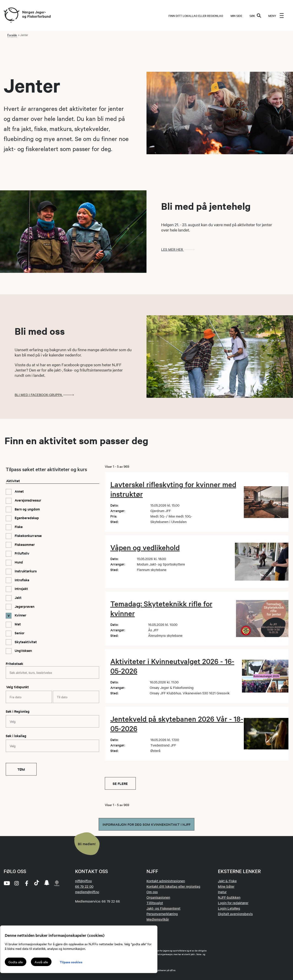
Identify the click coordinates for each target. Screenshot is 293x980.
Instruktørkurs (25, 571)
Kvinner (20, 615)
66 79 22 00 (84, 886)
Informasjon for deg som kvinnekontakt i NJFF (146, 824)
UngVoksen (23, 650)
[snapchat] (47, 883)
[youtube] (6, 883)
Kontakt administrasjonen (166, 881)
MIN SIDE (236, 16)
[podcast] (57, 883)
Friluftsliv (22, 553)
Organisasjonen (158, 897)
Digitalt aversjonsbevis (235, 914)
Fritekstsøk (14, 663)
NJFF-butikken (229, 897)
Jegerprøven (24, 606)
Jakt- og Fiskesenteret (163, 908)
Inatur (222, 892)
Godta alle (16, 962)
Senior (19, 633)
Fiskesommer (24, 544)
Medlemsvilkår (158, 919)
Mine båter (226, 886)
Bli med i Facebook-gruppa (46, 395)
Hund (18, 562)
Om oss (152, 892)
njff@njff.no (83, 881)
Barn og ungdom (27, 509)
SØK (255, 16)
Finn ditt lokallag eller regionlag (196, 16)
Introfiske (22, 580)
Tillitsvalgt (155, 903)
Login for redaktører (233, 903)
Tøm (21, 769)
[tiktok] (37, 883)
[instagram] (16, 883)
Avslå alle (41, 962)
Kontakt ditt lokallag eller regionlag (173, 886)
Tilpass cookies (71, 962)
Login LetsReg (229, 908)
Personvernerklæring (162, 914)
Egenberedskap (26, 518)
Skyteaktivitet (25, 642)
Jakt (18, 597)
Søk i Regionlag (18, 711)
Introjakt (21, 588)
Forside (12, 35)
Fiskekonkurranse (28, 535)
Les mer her (179, 249)
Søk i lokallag (16, 736)
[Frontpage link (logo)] (11, 15)
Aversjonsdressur (27, 500)
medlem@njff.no (87, 892)
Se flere (120, 783)
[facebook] (27, 883)
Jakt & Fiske (227, 881)
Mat (17, 624)
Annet (19, 491)
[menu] (276, 16)
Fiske (18, 527)
